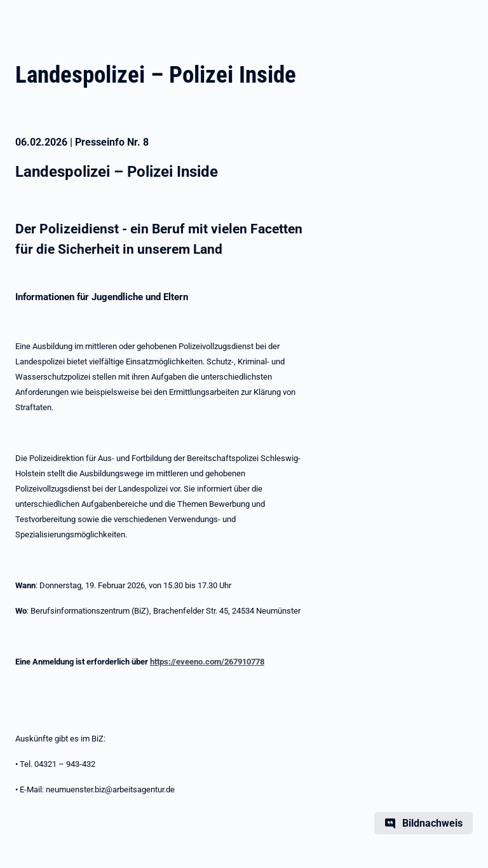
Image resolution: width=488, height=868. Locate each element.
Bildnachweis (432, 823)
